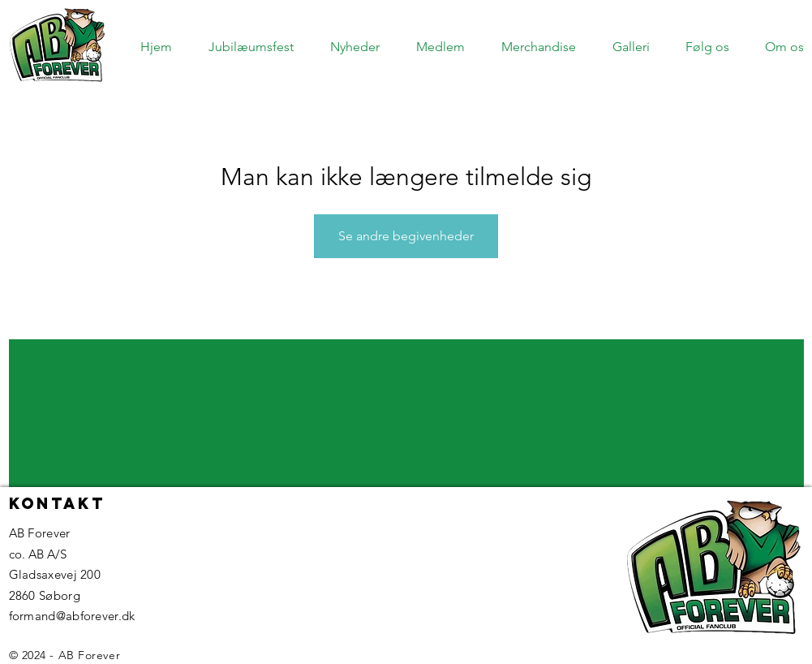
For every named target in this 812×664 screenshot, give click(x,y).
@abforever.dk (96, 616)
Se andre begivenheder (406, 236)
